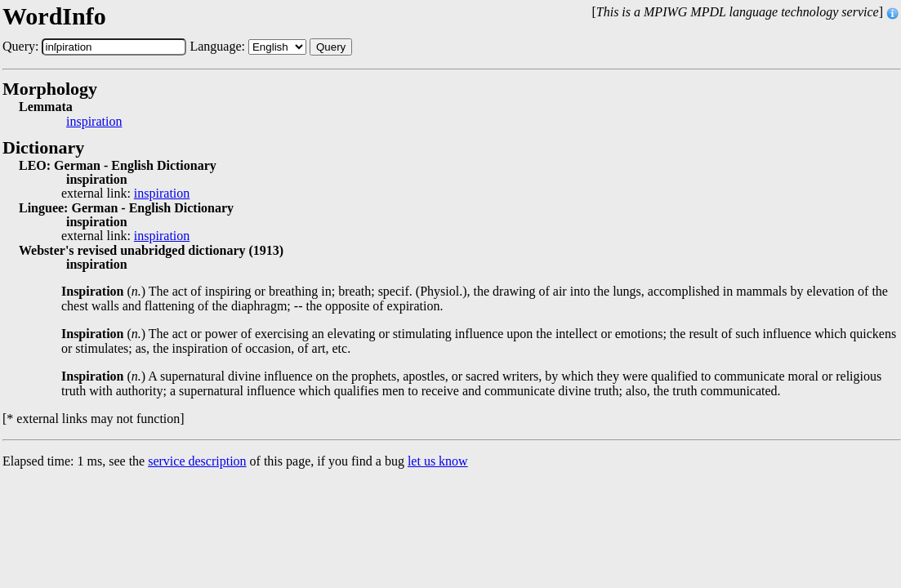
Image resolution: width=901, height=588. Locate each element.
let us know (438, 461)
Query (331, 47)
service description (197, 461)
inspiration (94, 122)
